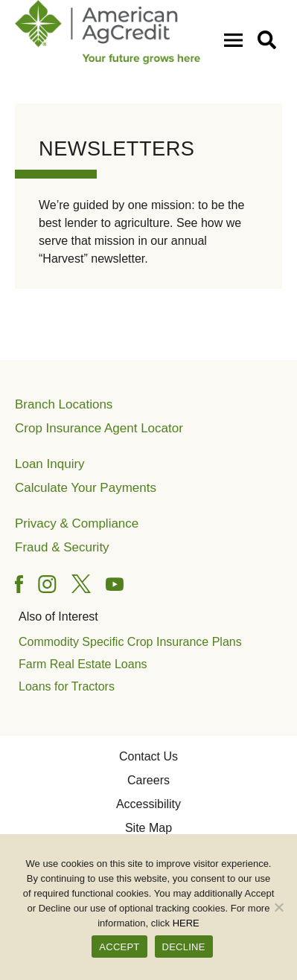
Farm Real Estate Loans (83, 664)
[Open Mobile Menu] (236, 39)
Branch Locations (64, 404)
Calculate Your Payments (86, 488)
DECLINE (184, 947)
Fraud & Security (62, 547)
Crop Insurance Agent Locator (99, 428)
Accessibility (148, 804)
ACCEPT (119, 947)
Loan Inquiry (50, 464)
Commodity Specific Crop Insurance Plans (130, 642)
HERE (186, 923)
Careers (148, 780)
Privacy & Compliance (77, 523)
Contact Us (148, 756)
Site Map (148, 828)
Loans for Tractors (67, 686)
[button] (270, 39)
